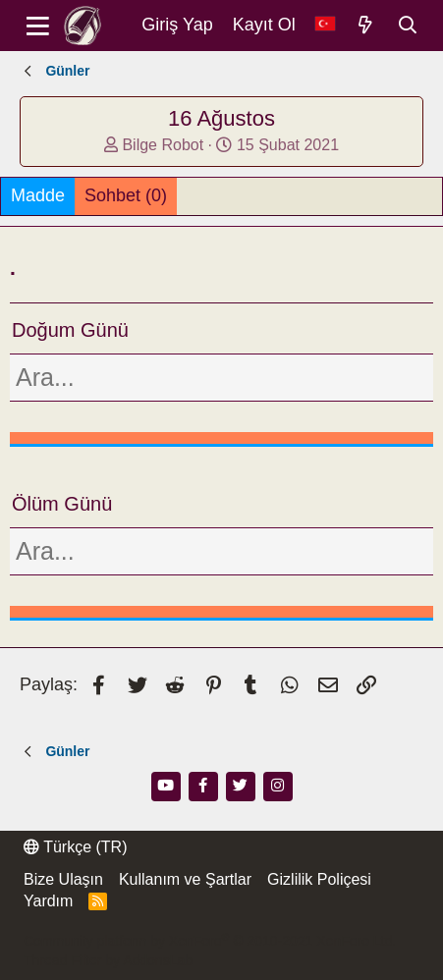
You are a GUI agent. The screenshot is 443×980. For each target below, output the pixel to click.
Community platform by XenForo (210, 941)
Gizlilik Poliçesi (319, 879)
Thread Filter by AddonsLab (108, 960)
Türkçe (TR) (75, 847)
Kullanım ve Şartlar (185, 879)
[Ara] (408, 26)
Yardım (48, 901)
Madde (38, 195)
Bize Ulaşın (63, 879)
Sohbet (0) (126, 195)
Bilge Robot (163, 145)
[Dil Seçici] (325, 25)
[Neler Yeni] (366, 26)
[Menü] (38, 26)
